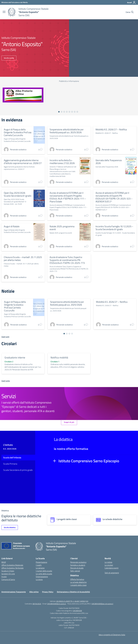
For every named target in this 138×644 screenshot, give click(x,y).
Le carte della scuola (44, 574)
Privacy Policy (48, 592)
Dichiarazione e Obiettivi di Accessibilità (73, 592)
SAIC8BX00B (77, 611)
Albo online (34, 592)
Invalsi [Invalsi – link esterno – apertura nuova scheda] (4, 577)
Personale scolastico (78, 562)
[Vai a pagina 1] (59, 112)
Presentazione (41, 562)
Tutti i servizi (75, 571)
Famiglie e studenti (78, 565)
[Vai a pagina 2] (62, 112)
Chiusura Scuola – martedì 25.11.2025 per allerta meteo (23, 259)
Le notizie (108, 562)
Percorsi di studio (77, 568)
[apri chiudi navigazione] (4, 12)
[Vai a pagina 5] (69, 112)
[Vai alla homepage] (12, 12)
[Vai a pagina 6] (72, 112)
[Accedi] (131, 3)
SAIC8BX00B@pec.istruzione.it (102, 604)
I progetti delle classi (78, 585)
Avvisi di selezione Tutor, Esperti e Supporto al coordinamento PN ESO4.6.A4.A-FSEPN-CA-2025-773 (67, 260)
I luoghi (39, 565)
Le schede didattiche (78, 582)
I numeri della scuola (44, 571)
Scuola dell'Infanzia (12, 458)
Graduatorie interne (15, 357)
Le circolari (109, 565)
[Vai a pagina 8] (77, 112)
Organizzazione (42, 577)
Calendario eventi (112, 568)
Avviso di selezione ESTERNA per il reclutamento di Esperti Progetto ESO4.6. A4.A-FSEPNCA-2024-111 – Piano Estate (68, 197)
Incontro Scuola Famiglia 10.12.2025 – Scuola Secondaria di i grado (114, 228)
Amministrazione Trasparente (14, 592)
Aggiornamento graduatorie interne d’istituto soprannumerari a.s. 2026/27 (23, 162)
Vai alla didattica (10, 527)
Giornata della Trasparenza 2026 (109, 162)
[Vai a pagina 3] (64, 112)
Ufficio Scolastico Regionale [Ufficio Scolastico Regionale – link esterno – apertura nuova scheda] (12, 565)
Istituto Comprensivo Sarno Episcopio (89, 461)
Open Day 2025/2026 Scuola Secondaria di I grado (18, 194)
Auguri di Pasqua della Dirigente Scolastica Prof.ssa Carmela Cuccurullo (18, 132)
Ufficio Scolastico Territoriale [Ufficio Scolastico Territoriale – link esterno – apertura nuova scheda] (12, 568)
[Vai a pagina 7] (75, 112)
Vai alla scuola (9, 58)
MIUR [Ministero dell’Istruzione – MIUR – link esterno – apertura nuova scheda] (4, 562)
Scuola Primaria (10, 464)
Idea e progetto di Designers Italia (112, 635)
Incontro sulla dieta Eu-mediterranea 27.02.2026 (62, 162)
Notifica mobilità (59, 357)
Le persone (40, 568)
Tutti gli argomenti (112, 573)
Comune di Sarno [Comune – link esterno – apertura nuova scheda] (8, 579)
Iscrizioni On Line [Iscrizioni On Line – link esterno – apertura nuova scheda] (8, 574)
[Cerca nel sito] (130, 12)
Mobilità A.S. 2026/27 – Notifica (111, 129)
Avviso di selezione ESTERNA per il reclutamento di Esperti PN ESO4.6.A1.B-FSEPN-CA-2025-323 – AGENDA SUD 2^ (114, 197)
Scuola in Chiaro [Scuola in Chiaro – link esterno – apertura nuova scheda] (8, 571)
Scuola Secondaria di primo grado (18, 470)
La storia (39, 579)
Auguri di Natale (12, 226)
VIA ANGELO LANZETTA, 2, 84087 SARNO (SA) (72, 601)
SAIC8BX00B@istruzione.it (57, 604)
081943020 (37, 604)
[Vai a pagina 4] (67, 112)
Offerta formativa (77, 579)
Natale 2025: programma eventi (62, 228)
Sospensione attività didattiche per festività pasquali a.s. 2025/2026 (67, 131)
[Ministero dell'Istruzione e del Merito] (15, 2)
